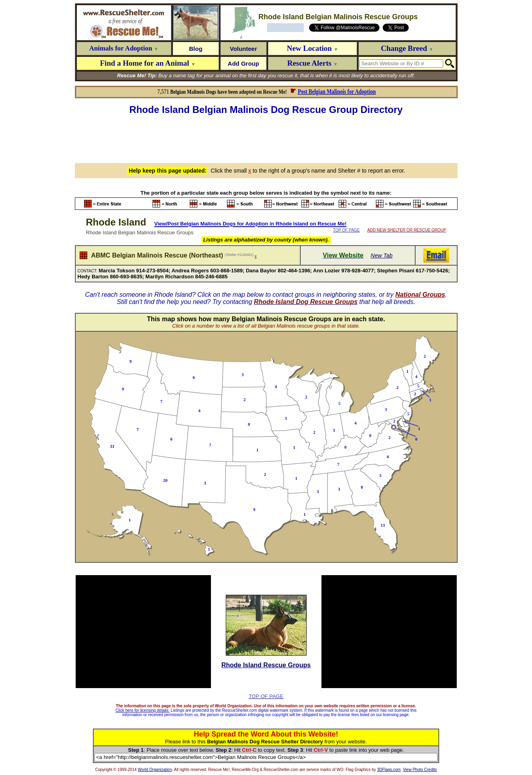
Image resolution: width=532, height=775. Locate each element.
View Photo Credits (420, 770)
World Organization (155, 770)
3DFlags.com (389, 770)
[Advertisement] (266, 138)
